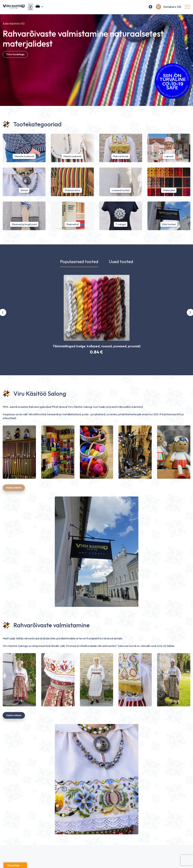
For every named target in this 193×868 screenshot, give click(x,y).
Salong (143, 861)
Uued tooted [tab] (121, 262)
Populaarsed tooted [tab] (79, 262)
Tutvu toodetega (16, 55)
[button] (40, 7)
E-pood (126, 861)
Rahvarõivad (163, 861)
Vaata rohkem (15, 489)
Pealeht (109, 861)
